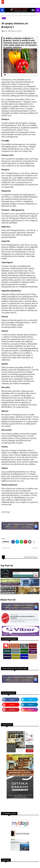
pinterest (12, 710)
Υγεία (13, 15)
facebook (12, 700)
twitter (31, 700)
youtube (12, 705)
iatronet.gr (6, 512)
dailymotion (11, 715)
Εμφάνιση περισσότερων (31, 557)
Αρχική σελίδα (6, 15)
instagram (31, 710)
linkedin (31, 705)
